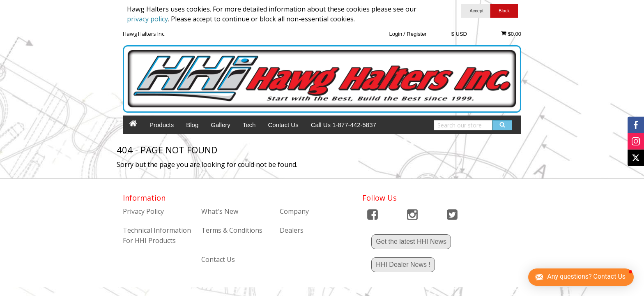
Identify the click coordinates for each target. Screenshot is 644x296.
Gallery (221, 125)
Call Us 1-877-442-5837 (344, 125)
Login (396, 34)
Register (416, 34)
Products (162, 125)
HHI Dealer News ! (403, 265)
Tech (249, 125)
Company (294, 211)
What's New (220, 211)
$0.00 (511, 34)
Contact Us (283, 125)
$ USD (459, 34)
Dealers (292, 230)
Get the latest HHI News (411, 242)
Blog (192, 125)
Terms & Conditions (232, 230)
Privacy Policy (143, 211)
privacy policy (147, 19)
